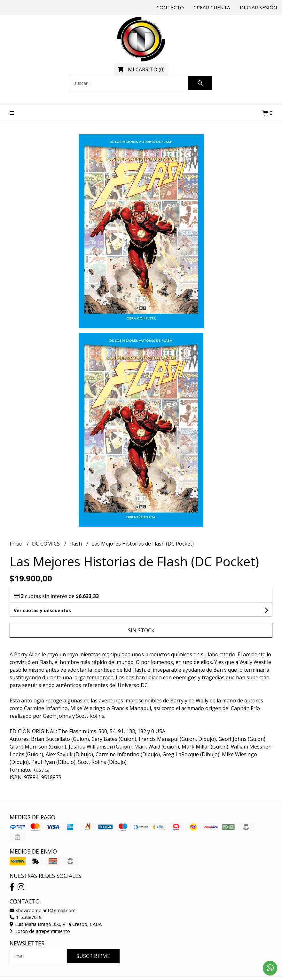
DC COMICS (47, 544)
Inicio (17, 544)
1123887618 (26, 917)
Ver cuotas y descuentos (42, 610)
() (141, 69)
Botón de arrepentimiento (40, 931)
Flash (76, 544)
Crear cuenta (212, 7)
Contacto (170, 7)
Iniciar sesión (258, 7)
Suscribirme (93, 956)
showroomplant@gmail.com (43, 910)
